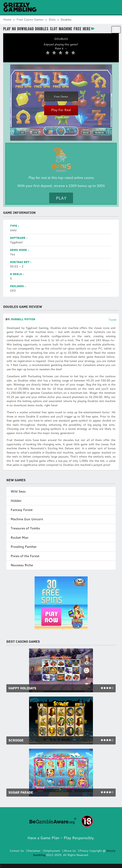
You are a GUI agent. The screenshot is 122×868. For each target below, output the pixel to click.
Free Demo (61, 96)
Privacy (84, 851)
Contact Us (17, 851)
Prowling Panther (24, 547)
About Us (70, 851)
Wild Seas (18, 491)
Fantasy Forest (22, 510)
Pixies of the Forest (25, 556)
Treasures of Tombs (25, 528)
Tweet (112, 320)
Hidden (16, 501)
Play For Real (61, 110)
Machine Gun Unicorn (27, 519)
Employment (52, 851)
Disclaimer (34, 851)
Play (61, 198)
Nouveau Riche (22, 565)
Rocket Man (20, 538)
